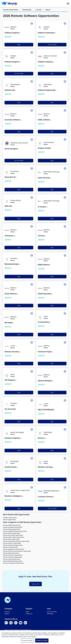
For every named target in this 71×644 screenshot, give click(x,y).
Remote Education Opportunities (13, 555)
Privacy (7, 630)
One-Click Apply (52, 45)
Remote (48, 10)
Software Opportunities (10, 518)
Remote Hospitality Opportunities (13, 527)
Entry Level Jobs (52, 612)
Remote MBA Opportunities (11, 553)
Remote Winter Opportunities (12, 533)
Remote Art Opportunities (10, 547)
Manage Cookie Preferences (23, 630)
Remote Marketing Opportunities (13, 561)
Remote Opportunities (9, 520)
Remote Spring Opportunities (12, 559)
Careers (7, 614)
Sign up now (35, 584)
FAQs (27, 612)
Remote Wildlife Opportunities (12, 525)
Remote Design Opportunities (12, 529)
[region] (35, 637)
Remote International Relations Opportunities (16, 541)
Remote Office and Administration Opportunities (17, 551)
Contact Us (29, 614)
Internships (50, 614)
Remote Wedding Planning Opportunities (15, 531)
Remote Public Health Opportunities (14, 537)
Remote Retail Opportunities (11, 539)
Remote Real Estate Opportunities (13, 535)
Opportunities (27, 10)
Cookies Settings (27, 640)
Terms (12, 630)
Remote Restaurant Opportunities (13, 545)
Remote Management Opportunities (13, 549)
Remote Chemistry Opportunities (13, 557)
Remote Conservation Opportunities (14, 563)
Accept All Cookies (42, 640)
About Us (7, 612)
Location (38, 10)
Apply (19, 45)
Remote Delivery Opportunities (12, 543)
